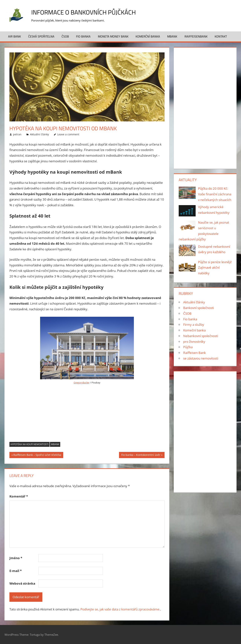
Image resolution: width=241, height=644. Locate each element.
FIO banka (83, 36)
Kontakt (221, 36)
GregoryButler (82, 383)
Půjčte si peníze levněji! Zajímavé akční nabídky (215, 268)
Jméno (16, 558)
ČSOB (65, 36)
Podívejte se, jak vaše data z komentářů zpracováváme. (120, 609)
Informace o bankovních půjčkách (88, 12)
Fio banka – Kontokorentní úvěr (141, 455)
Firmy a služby (194, 325)
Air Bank (14, 36)
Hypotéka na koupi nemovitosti (29, 444)
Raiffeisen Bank (194, 353)
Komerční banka (148, 36)
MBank (172, 36)
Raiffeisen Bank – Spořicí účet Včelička (37, 455)
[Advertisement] (87, 414)
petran (17, 134)
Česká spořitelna (41, 36)
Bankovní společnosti (199, 308)
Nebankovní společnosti (201, 336)
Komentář (19, 496)
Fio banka (190, 319)
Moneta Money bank (113, 36)
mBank (55, 444)
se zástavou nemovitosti (201, 358)
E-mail (16, 571)
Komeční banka (194, 330)
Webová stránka (22, 583)
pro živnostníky (194, 342)
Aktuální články (39, 134)
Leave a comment (68, 134)
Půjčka (188, 347)
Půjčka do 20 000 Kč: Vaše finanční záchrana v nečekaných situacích (215, 194)
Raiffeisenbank (196, 36)
